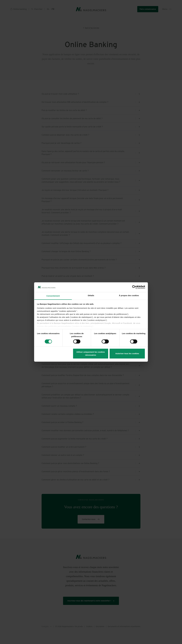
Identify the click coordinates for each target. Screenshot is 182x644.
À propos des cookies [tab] (129, 295)
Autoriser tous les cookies (127, 353)
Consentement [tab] (53, 296)
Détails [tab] (91, 295)
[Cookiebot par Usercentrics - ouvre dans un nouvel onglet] (134, 287)
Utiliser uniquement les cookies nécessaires (91, 353)
